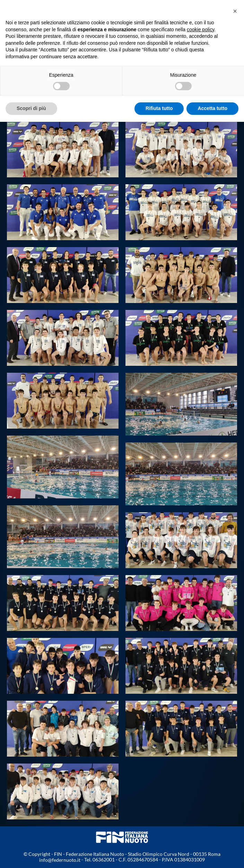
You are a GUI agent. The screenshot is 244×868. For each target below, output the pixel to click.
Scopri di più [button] (31, 108)
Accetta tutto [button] (212, 108)
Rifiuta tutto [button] (159, 108)
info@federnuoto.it (60, 860)
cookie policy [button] (201, 30)
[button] (235, 11)
